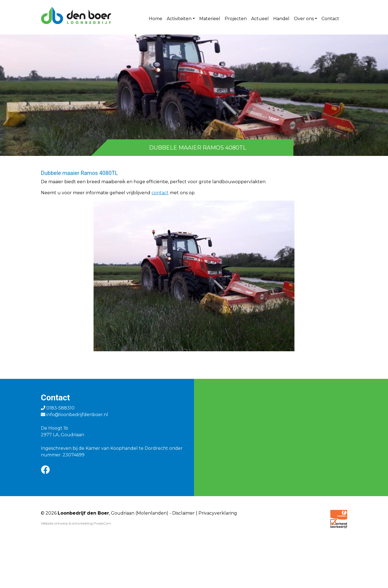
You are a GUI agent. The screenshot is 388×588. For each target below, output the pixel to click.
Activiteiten (179, 19)
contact (160, 193)
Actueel (260, 19)
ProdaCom (102, 523)
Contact (330, 19)
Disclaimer (184, 513)
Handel (281, 19)
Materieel (210, 19)
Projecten (236, 19)
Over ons (304, 19)
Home (156, 19)
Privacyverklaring (218, 513)
